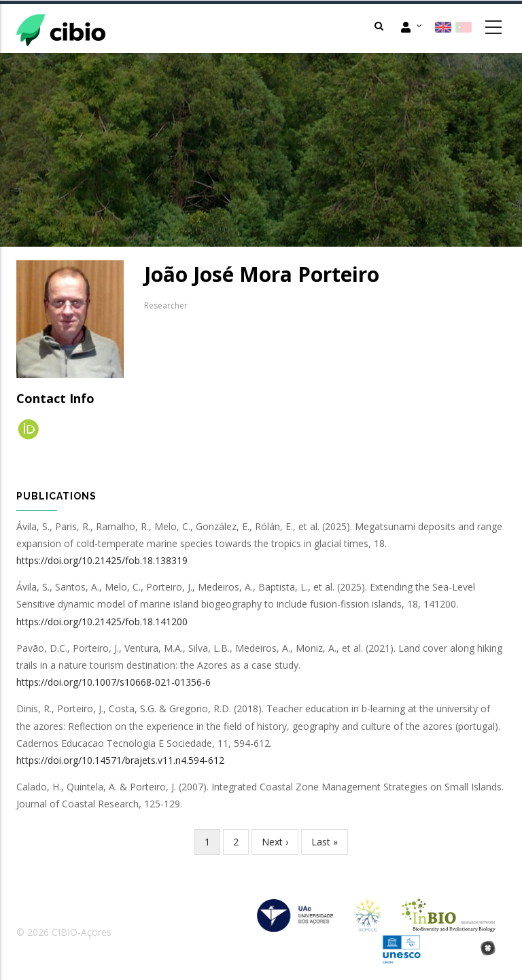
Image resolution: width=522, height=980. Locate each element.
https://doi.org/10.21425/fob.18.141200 (102, 622)
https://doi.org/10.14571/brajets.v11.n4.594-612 (120, 760)
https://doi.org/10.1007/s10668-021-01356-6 (114, 682)
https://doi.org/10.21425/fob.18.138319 (102, 560)
